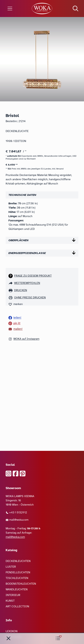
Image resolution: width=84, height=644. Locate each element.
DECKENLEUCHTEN (18, 561)
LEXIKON (12, 631)
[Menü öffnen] (14, 9)
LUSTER (11, 567)
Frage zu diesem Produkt (33, 276)
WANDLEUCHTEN (17, 589)
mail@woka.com (17, 520)
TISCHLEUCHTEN (17, 578)
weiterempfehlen (27, 283)
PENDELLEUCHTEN (18, 572)
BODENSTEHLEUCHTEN (21, 584)
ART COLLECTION (17, 606)
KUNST (10, 601)
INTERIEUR (13, 595)
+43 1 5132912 (16, 513)
